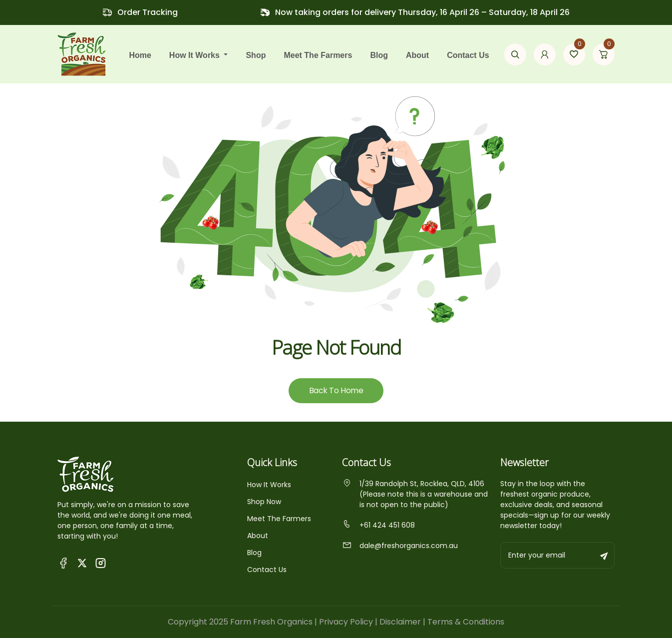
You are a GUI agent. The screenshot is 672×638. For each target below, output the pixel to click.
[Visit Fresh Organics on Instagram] (101, 562)
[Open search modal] (515, 54)
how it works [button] (196, 55)
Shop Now (264, 502)
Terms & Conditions (466, 622)
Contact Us (468, 55)
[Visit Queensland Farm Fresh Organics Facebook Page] (64, 562)
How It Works (269, 485)
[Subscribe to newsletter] (605, 555)
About (417, 55)
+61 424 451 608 (378, 525)
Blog (379, 55)
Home (140, 55)
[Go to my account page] (545, 54)
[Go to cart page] (604, 54)
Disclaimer (400, 622)
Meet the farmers (318, 55)
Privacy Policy (346, 622)
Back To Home (336, 390)
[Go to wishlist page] (574, 54)
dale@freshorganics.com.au (400, 546)
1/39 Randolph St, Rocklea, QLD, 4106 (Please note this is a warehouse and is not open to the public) (415, 494)
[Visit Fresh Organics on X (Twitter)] (82, 563)
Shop (256, 55)
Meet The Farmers (279, 519)
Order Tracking (148, 12)
